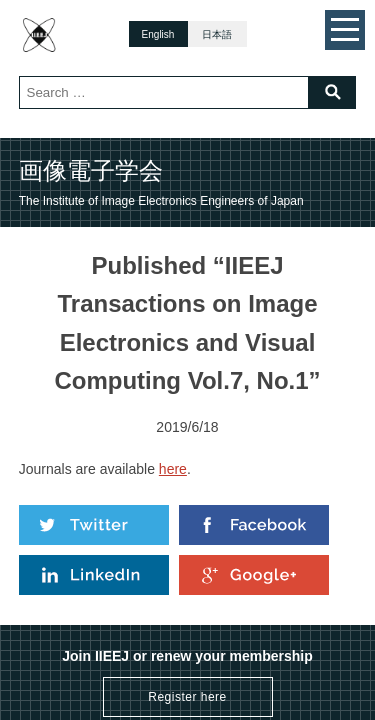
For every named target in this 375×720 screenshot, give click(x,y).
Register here (187, 697)
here (173, 469)
